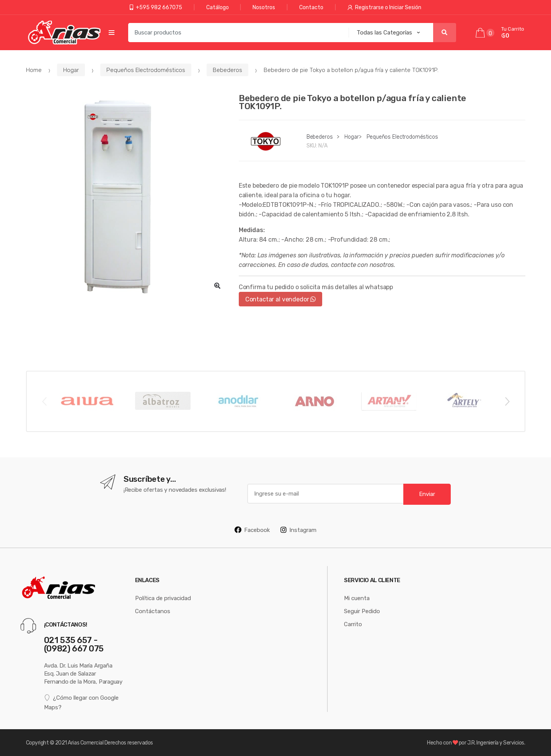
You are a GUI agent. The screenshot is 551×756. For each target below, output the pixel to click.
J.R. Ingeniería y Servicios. (496, 743)
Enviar (427, 494)
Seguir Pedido (362, 611)
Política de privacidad (163, 598)
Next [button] (507, 401)
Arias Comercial (86, 743)
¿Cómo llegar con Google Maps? (82, 702)
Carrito (353, 624)
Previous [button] (44, 401)
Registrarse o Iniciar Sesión (385, 7)
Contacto (311, 7)
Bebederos (227, 70)
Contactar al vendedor (280, 299)
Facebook (252, 530)
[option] (127, 195)
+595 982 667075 (156, 7)
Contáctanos (153, 611)
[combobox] (236, 33)
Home (34, 70)
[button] (217, 286)
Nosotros (264, 7)
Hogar (71, 70)
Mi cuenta (357, 598)
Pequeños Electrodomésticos (146, 70)
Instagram (298, 530)
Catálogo (218, 7)
